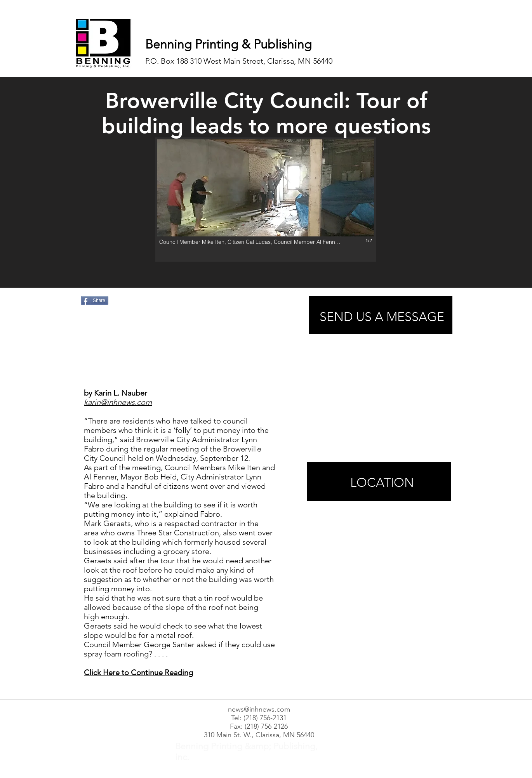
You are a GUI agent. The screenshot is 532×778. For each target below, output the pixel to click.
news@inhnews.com (259, 709)
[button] (266, 200)
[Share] (95, 300)
